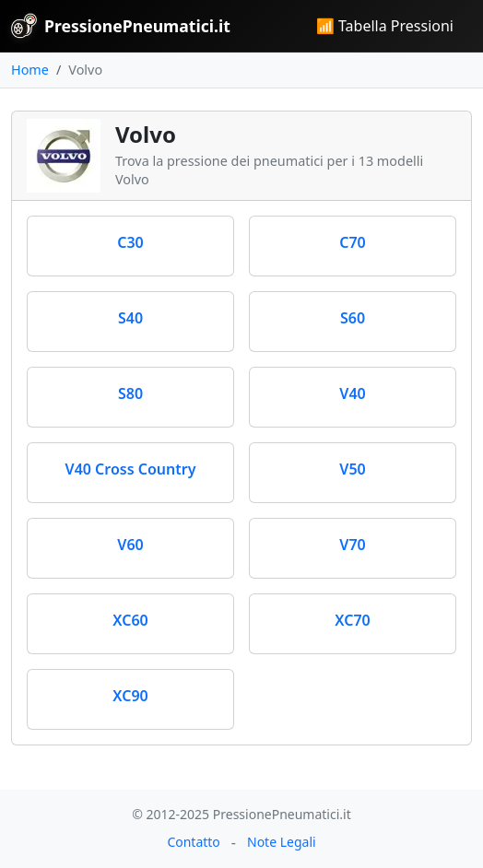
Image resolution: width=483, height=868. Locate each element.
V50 (352, 469)
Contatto (193, 842)
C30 (130, 242)
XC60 (130, 620)
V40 (352, 393)
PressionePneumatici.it (121, 26)
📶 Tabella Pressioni (385, 26)
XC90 (130, 696)
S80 (130, 393)
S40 (130, 318)
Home (30, 70)
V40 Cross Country (131, 469)
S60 (353, 318)
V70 (352, 545)
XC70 (352, 620)
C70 (353, 242)
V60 (130, 545)
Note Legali (282, 842)
